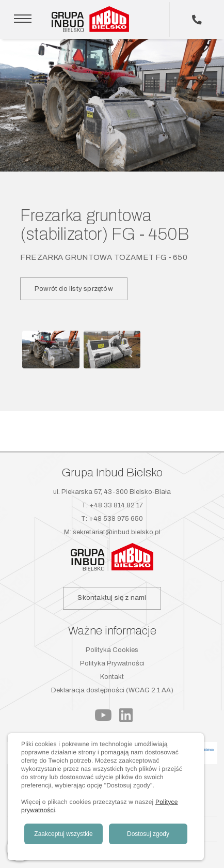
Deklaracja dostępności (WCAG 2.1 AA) (112, 690)
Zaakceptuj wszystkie (63, 834)
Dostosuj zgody (148, 834)
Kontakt (112, 677)
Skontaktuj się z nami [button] (112, 598)
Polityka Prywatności (112, 663)
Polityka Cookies (112, 650)
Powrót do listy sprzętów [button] (74, 289)
